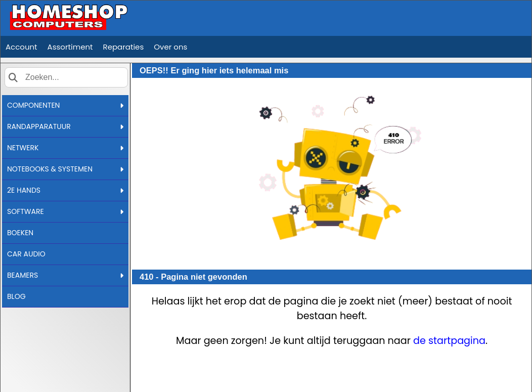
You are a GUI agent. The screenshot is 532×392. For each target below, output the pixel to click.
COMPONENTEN (65, 105)
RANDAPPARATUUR (65, 126)
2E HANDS (65, 190)
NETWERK (65, 148)
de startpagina (449, 341)
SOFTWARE (65, 211)
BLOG (16, 296)
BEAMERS (65, 275)
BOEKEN (20, 233)
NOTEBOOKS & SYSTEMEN (65, 169)
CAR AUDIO (26, 254)
